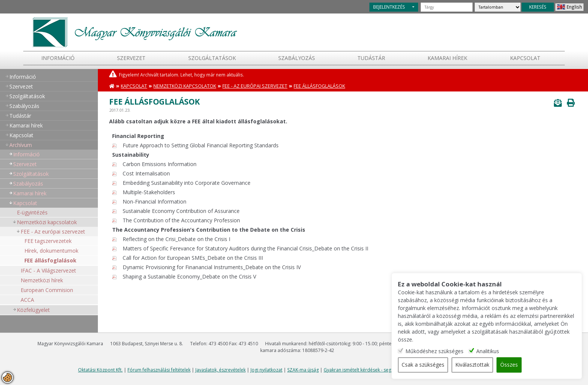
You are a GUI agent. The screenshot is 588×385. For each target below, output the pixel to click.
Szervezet (131, 58)
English (574, 7)
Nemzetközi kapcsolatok (47, 222)
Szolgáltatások (212, 58)
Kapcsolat (525, 58)
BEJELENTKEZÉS (389, 7)
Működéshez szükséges (437, 351)
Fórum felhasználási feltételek (159, 370)
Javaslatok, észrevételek (220, 370)
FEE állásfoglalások (50, 260)
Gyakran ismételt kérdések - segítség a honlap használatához (388, 370)
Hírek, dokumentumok (51, 251)
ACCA (27, 300)
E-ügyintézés (32, 212)
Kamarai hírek (447, 58)
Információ (58, 58)
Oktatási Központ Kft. (100, 370)
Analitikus (491, 351)
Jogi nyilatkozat (266, 370)
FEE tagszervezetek (48, 241)
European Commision (47, 290)
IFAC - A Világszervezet (48, 270)
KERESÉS (538, 7)
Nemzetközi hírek (42, 280)
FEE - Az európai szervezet (53, 231)
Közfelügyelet (33, 310)
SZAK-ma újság (303, 370)
